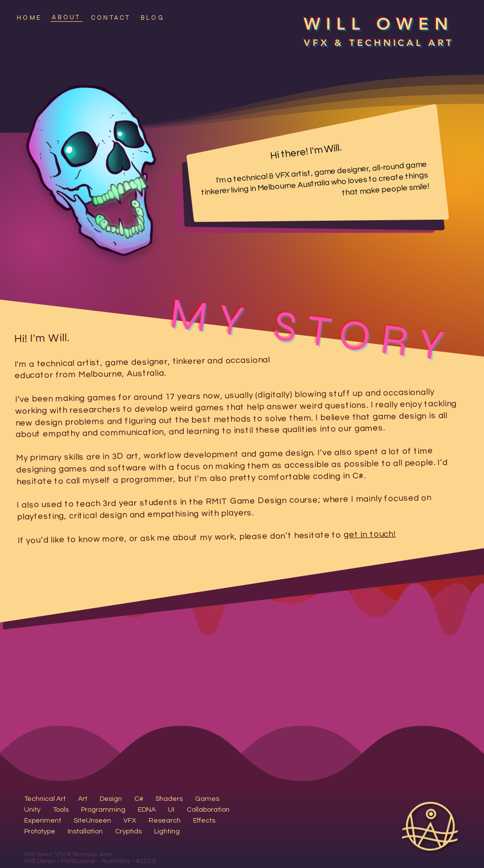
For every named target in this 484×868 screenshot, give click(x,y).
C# (139, 799)
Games (207, 799)
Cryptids (128, 831)
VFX (130, 821)
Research (165, 821)
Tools (61, 810)
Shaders (169, 799)
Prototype (40, 831)
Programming (103, 810)
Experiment (43, 821)
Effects (204, 821)
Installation (85, 831)
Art (83, 799)
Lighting (167, 831)
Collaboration (208, 810)
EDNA (147, 810)
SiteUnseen (92, 821)
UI (171, 810)
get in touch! (370, 534)
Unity (32, 810)
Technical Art (45, 799)
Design (111, 799)
